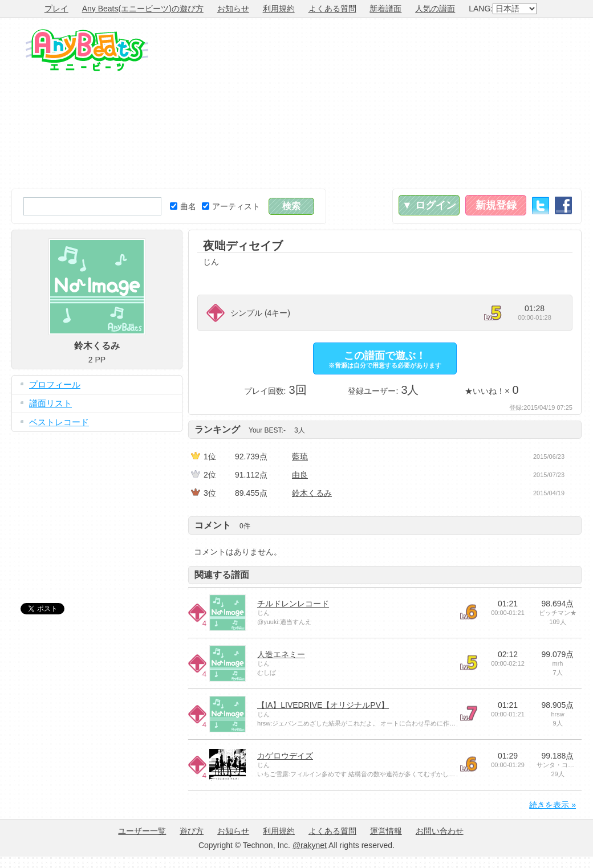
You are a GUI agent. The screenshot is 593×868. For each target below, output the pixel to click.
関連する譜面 (222, 575)
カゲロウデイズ (285, 756)
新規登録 (496, 205)
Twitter (541, 205)
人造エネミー (281, 654)
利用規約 (279, 9)
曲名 (183, 206)
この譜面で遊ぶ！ (385, 359)
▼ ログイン (429, 205)
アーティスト (231, 206)
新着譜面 (385, 9)
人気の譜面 (435, 9)
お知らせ (233, 9)
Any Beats (87, 50)
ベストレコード (59, 422)
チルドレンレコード (293, 604)
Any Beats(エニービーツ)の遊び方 (143, 9)
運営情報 (386, 831)
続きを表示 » (553, 805)
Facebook (563, 205)
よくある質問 (332, 9)
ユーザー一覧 (142, 831)
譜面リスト (50, 403)
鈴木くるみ (312, 493)
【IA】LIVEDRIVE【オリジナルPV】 (323, 705)
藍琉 (300, 457)
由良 (300, 475)
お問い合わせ (440, 831)
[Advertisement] (472, 103)
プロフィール (55, 384)
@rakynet (310, 845)
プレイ (56, 9)
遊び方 (192, 831)
